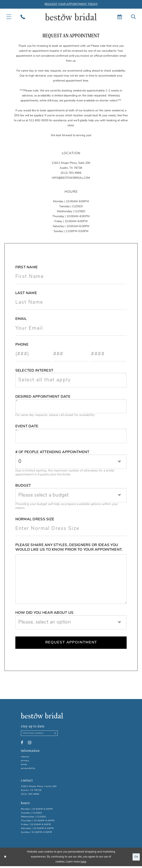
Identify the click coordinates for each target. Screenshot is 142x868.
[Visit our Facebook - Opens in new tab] (22, 744)
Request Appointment (71, 643)
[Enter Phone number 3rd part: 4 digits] (109, 354)
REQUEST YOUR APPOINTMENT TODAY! (71, 4)
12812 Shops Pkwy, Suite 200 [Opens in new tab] (71, 163)
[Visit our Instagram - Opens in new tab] (30, 744)
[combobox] (71, 380)
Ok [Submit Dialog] (136, 859)
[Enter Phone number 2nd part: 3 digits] (71, 354)
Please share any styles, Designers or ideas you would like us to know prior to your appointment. (69, 547)
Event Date (27, 426)
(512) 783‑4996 (71, 173)
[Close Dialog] (6, 859)
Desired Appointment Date (43, 397)
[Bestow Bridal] (71, 17)
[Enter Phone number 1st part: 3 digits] (33, 354)
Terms (24, 766)
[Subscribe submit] (58, 735)
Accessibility (28, 770)
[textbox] (74, 380)
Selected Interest (34, 371)
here (83, 864)
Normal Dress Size (35, 519)
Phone (22, 345)
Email (21, 319)
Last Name (26, 293)
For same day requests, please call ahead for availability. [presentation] (55, 415)
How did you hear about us (44, 613)
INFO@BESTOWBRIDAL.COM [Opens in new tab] (71, 178)
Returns (25, 759)
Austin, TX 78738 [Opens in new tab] (71, 168)
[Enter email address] (41, 735)
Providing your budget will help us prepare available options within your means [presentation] (67, 506)
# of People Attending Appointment (52, 452)
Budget (23, 486)
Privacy (25, 763)
